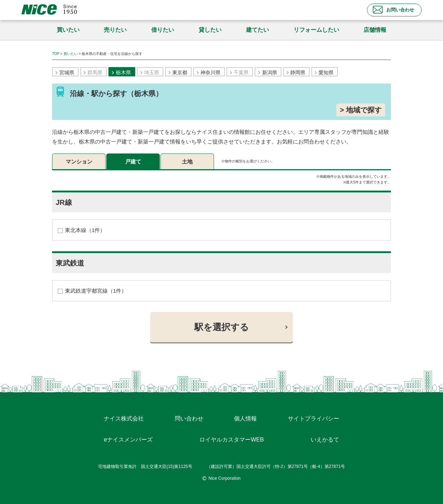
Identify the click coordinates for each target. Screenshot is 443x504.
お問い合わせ (393, 10)
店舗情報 (375, 30)
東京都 (180, 72)
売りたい (115, 30)
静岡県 (298, 72)
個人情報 (245, 419)
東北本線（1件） (85, 230)
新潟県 (270, 72)
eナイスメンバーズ (128, 440)
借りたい (163, 30)
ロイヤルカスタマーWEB (231, 440)
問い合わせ (189, 419)
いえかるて (325, 440)
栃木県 (123, 72)
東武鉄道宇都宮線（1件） (96, 291)
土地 (187, 162)
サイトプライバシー (314, 419)
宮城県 (67, 72)
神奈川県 (210, 72)
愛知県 (326, 72)
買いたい (68, 30)
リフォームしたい (316, 30)
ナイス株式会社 (124, 419)
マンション (79, 162)
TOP (56, 54)
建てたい (258, 30)
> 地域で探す (361, 110)
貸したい (210, 30)
